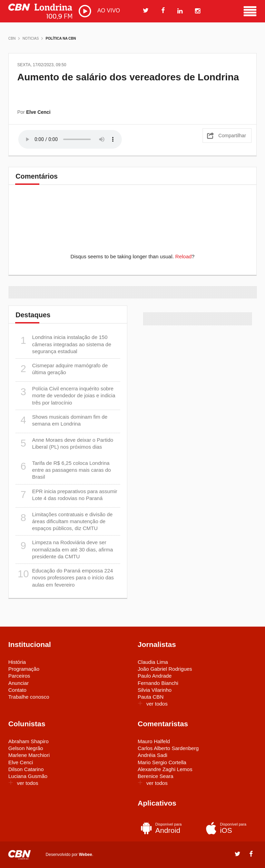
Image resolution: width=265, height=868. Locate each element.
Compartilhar (232, 136)
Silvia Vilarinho (155, 690)
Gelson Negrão (26, 748)
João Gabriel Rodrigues (165, 669)
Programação (24, 669)
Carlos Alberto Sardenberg (168, 748)
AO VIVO (99, 11)
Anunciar (18, 683)
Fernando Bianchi (158, 683)
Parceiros (19, 676)
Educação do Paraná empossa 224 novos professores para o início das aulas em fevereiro (65, 577)
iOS (228, 828)
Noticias (31, 38)
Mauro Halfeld (154, 741)
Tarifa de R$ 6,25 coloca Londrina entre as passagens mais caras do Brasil (63, 470)
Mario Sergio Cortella (162, 762)
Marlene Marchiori (29, 755)
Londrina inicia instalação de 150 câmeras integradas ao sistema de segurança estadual (63, 344)
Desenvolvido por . (69, 854)
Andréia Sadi (153, 755)
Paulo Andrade (155, 676)
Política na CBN (61, 38)
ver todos (153, 704)
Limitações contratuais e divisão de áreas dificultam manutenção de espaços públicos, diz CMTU (64, 521)
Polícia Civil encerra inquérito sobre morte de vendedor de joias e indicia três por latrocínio (65, 395)
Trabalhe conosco (29, 697)
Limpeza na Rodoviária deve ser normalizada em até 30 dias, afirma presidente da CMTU (64, 549)
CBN (12, 38)
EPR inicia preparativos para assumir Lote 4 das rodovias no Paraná (66, 495)
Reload (184, 256)
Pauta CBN (151, 697)
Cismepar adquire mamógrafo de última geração (62, 369)
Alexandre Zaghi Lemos (165, 769)
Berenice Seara (155, 776)
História (17, 662)
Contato (17, 690)
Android (163, 828)
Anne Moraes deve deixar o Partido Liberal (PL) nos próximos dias (64, 443)
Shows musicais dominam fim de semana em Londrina (61, 420)
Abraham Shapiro (28, 741)
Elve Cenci (21, 762)
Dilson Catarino (26, 769)
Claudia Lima (153, 662)
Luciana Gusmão (28, 776)
